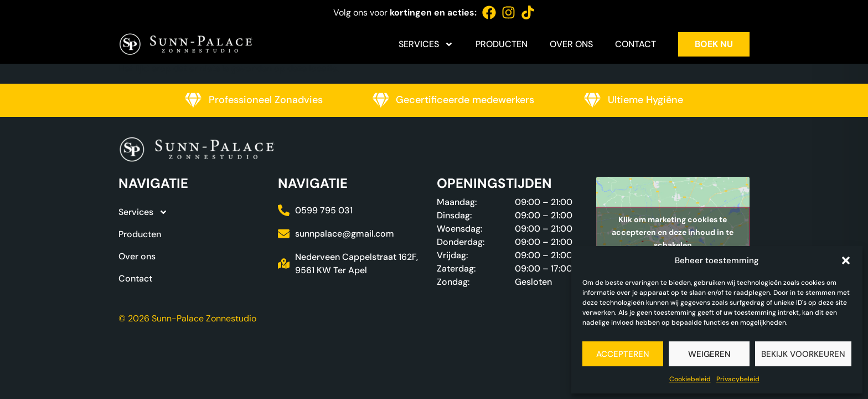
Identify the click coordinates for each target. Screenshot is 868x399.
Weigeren (709, 354)
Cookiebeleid (690, 379)
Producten (502, 44)
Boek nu (714, 44)
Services (426, 44)
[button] (846, 260)
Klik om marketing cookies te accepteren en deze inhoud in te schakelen (673, 232)
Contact (635, 44)
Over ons (571, 44)
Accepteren (623, 354)
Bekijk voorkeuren (803, 354)
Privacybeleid (738, 379)
